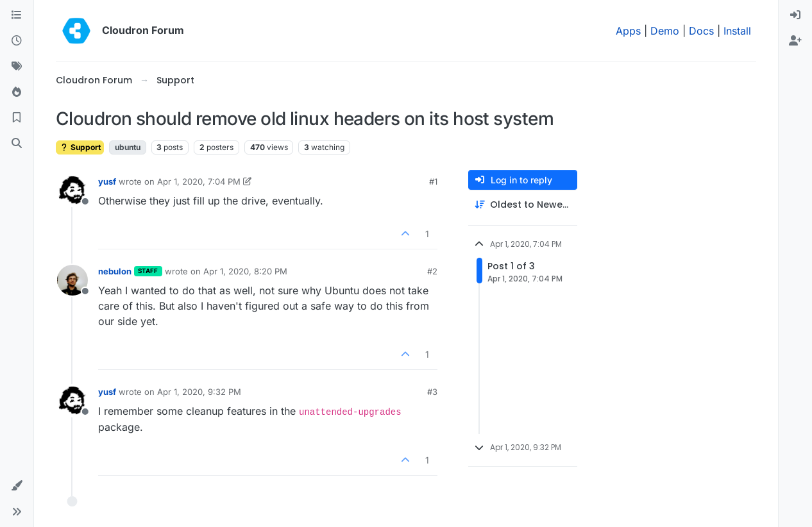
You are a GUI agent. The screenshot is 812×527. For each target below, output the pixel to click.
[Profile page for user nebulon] (72, 280)
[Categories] (17, 15)
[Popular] (17, 92)
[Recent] (17, 41)
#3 (432, 392)
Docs (701, 31)
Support (80, 147)
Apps (628, 31)
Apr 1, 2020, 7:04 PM (199, 181)
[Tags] (17, 67)
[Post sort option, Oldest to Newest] (523, 205)
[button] (17, 486)
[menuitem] (795, 15)
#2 (432, 271)
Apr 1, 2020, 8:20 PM (245, 271)
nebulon (115, 271)
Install (737, 31)
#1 (433, 181)
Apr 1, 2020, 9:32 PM (199, 392)
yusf (107, 181)
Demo (665, 31)
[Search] (17, 144)
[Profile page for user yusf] (72, 190)
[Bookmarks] (17, 118)
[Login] (795, 15)
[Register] (795, 41)
